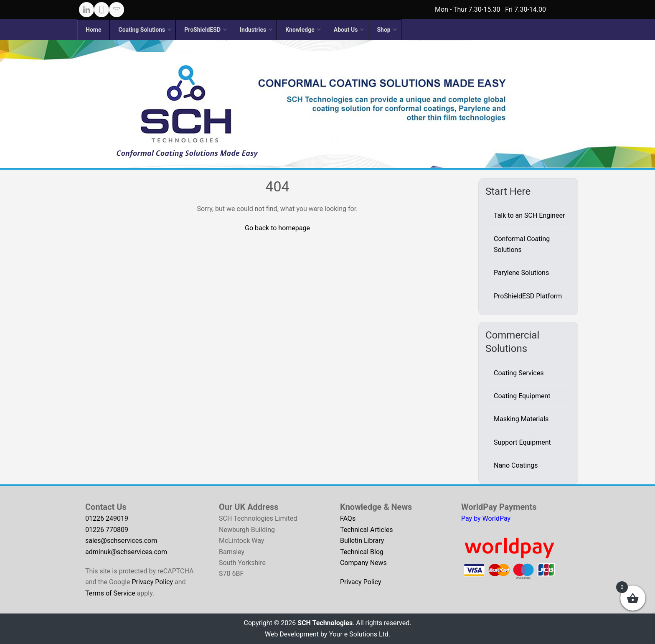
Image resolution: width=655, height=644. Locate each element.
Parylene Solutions (521, 273)
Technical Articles (367, 530)
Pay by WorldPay (486, 518)
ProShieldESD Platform (528, 296)
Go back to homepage (277, 228)
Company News (363, 563)
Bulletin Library (362, 541)
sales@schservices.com (121, 541)
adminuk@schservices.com (126, 552)
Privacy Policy (153, 582)
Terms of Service (110, 593)
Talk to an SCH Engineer (529, 215)
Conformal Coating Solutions (522, 244)
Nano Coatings (516, 465)
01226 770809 (107, 530)
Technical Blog (362, 552)
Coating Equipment (522, 396)
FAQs (348, 518)
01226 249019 (107, 518)
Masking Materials (521, 419)
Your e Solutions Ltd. (359, 634)
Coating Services (519, 373)
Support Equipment (522, 442)
